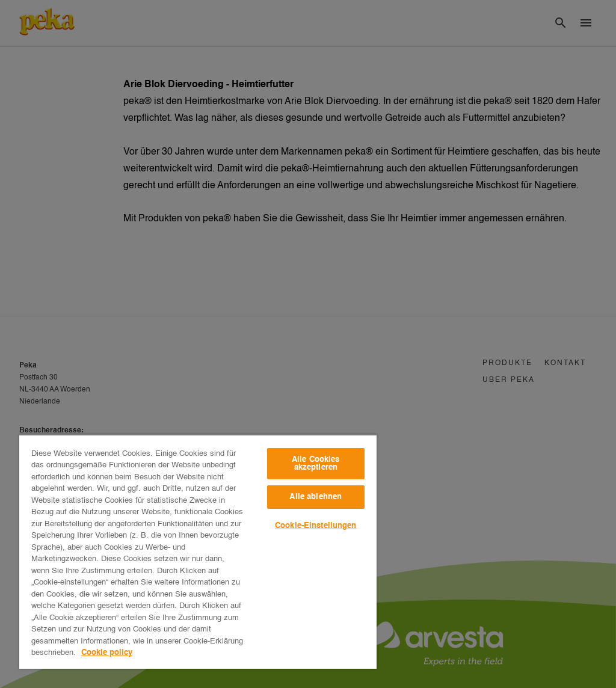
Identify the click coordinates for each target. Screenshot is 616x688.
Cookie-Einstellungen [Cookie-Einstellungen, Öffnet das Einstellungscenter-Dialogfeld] (316, 526)
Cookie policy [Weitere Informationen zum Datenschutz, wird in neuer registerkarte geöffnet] (107, 653)
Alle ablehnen (316, 497)
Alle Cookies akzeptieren (316, 464)
